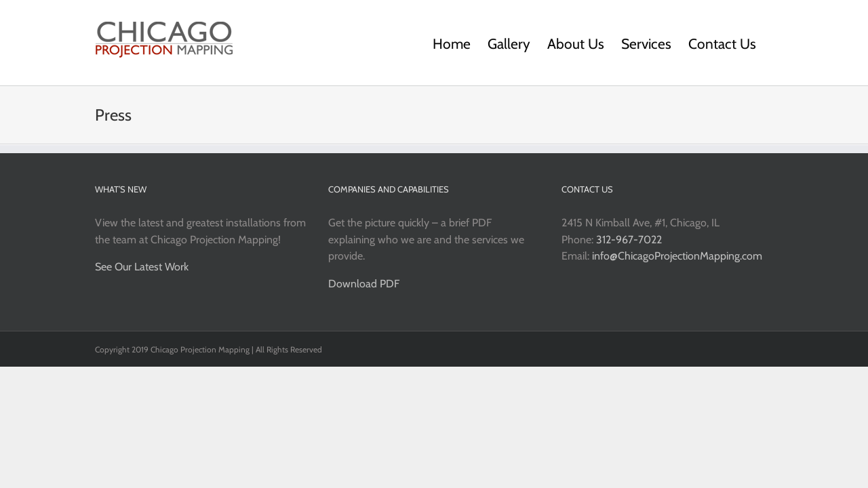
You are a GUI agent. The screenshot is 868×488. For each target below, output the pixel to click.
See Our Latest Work (142, 267)
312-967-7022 (629, 240)
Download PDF (364, 284)
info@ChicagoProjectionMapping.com (677, 256)
